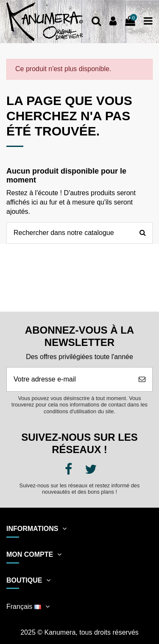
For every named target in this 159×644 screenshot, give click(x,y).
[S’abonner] (142, 379)
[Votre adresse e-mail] (69, 379)
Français (29, 607)
